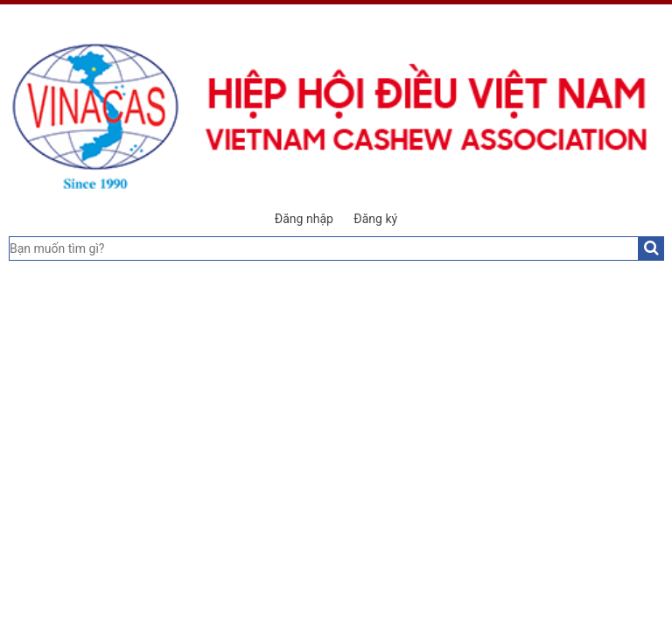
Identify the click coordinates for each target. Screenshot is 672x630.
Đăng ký (375, 219)
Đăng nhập (304, 219)
